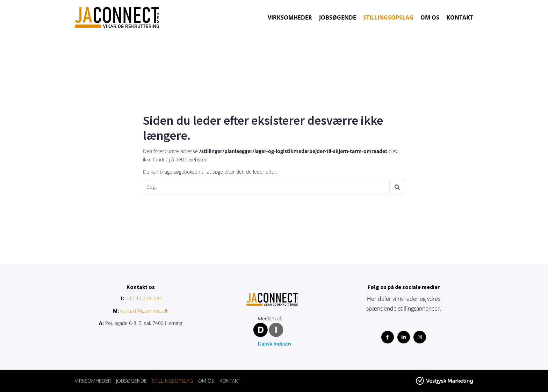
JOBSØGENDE (338, 17)
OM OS (430, 17)
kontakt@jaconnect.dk (144, 311)
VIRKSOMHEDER (290, 17)
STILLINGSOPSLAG (388, 17)
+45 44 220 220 (143, 298)
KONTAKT (460, 17)
